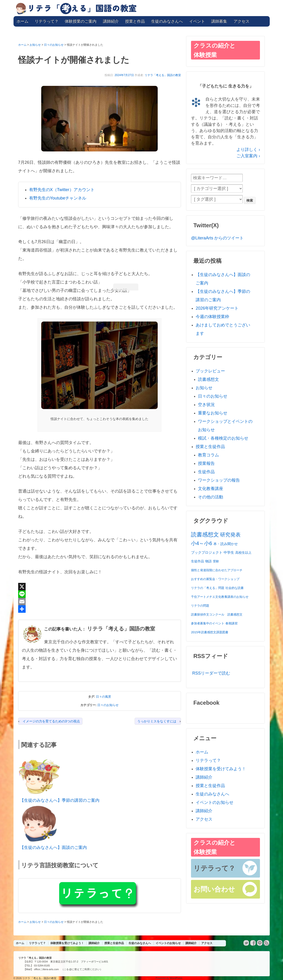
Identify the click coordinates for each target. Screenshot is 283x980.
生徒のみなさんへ (167, 21)
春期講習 (232, 623)
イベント (197, 21)
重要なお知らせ (213, 413)
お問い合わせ (214, 889)
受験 (216, 561)
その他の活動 (211, 497)
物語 (208, 561)
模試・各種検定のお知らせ (223, 438)
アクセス (242, 21)
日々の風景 (104, 697)
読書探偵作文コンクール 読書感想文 (217, 614)
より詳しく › (248, 150)
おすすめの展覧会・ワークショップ (215, 579)
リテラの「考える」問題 (208, 588)
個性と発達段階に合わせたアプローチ (217, 570)
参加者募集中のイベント (208, 623)
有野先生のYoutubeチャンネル (58, 198)
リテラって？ (47, 21)
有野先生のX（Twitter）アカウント (62, 190)
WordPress (176, 978)
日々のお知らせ (108, 705)
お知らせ (204, 388)
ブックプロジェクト (207, 552)
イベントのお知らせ (215, 802)
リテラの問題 (200, 606)
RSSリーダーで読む (211, 673)
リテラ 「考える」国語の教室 (39, 978)
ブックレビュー (210, 371)
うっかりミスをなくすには (157, 721)
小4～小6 (201, 543)
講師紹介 (111, 21)
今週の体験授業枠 (212, 317)
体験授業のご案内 (81, 21)
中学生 (229, 552)
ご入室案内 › (248, 156)
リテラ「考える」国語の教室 (163, 75)
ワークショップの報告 (219, 480)
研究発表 (230, 535)
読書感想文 (208, 379)
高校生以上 (243, 553)
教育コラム (208, 455)
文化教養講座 (211, 489)
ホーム (22, 21)
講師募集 (219, 21)
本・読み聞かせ (226, 544)
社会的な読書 (235, 588)
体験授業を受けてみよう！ (221, 769)
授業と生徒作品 (210, 447)
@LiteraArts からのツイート (217, 238)
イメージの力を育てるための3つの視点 (51, 721)
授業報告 (206, 463)
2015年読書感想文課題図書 (210, 632)
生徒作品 (206, 472)
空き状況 (206, 405)
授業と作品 (135, 21)
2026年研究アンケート (217, 308)
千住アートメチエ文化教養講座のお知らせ (220, 597)
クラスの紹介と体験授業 (215, 50)
